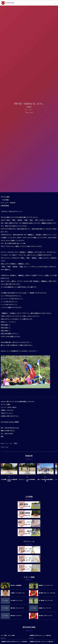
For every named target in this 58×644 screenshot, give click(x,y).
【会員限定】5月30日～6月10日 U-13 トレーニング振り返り (14, 642)
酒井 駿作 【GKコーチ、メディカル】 (47, 593)
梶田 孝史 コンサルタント (16, 616)
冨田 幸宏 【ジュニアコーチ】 (17, 608)
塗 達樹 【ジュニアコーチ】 (45, 608)
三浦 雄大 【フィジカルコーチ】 (18, 593)
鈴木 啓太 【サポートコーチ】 (46, 616)
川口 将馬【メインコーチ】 (17, 600)
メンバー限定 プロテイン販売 (8, 635)
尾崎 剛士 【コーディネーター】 (46, 585)
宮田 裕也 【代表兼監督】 (16, 585)
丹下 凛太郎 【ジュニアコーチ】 (46, 600)
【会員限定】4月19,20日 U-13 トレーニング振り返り (41, 642)
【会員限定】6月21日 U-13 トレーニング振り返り (40, 635)
